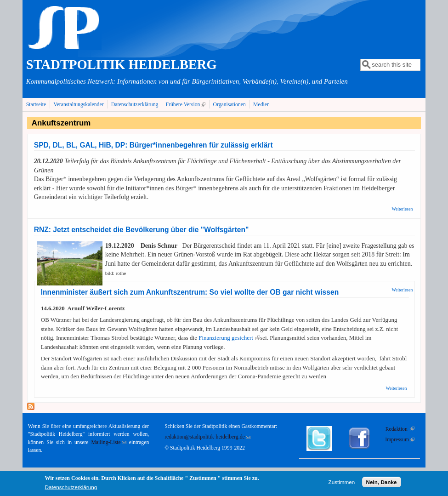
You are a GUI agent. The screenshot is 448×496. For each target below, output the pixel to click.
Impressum (400, 440)
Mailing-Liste (108, 442)
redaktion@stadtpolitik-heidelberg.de (207, 437)
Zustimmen (342, 483)
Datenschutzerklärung (135, 105)
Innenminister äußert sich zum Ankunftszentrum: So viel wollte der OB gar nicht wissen (190, 292)
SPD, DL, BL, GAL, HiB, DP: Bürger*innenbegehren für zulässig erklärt (153, 145)
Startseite (36, 105)
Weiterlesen (403, 209)
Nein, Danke (382, 483)
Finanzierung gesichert (229, 338)
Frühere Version (187, 104)
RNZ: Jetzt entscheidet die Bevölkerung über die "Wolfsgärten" (142, 230)
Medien (261, 105)
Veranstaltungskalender (79, 105)
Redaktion (400, 429)
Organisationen (230, 105)
